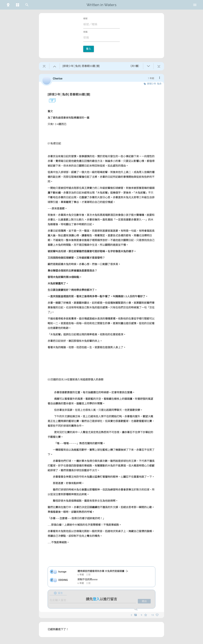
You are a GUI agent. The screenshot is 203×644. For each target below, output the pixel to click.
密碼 (85, 32)
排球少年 (152, 84)
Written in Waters (101, 5)
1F (51, 101)
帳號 (85, 19)
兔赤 (159, 84)
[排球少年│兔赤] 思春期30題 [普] (69, 94)
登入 (89, 49)
